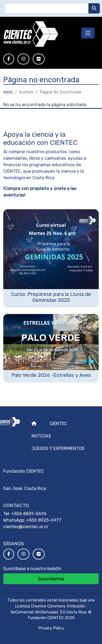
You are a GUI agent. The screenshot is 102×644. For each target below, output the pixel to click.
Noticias (41, 436)
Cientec (58, 424)
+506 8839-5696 (29, 514)
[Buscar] (94, 8)
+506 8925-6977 (44, 520)
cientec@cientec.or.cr (26, 527)
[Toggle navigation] (88, 33)
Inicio (8, 92)
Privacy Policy (51, 628)
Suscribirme (51, 579)
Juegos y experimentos (58, 448)
